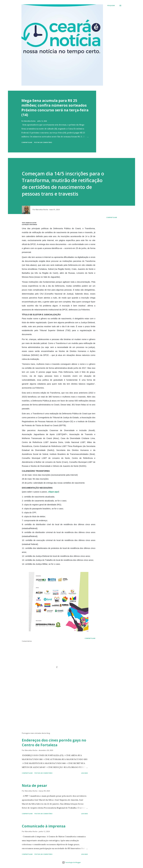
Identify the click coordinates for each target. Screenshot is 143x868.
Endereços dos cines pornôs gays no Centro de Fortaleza (54, 743)
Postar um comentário (43, 142)
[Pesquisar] (111, 6)
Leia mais (85, 773)
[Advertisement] (55, 707)
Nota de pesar (35, 785)
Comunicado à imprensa (44, 826)
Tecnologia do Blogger (71, 862)
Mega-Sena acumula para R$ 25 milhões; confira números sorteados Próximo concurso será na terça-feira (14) (55, 108)
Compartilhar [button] (27, 142)
